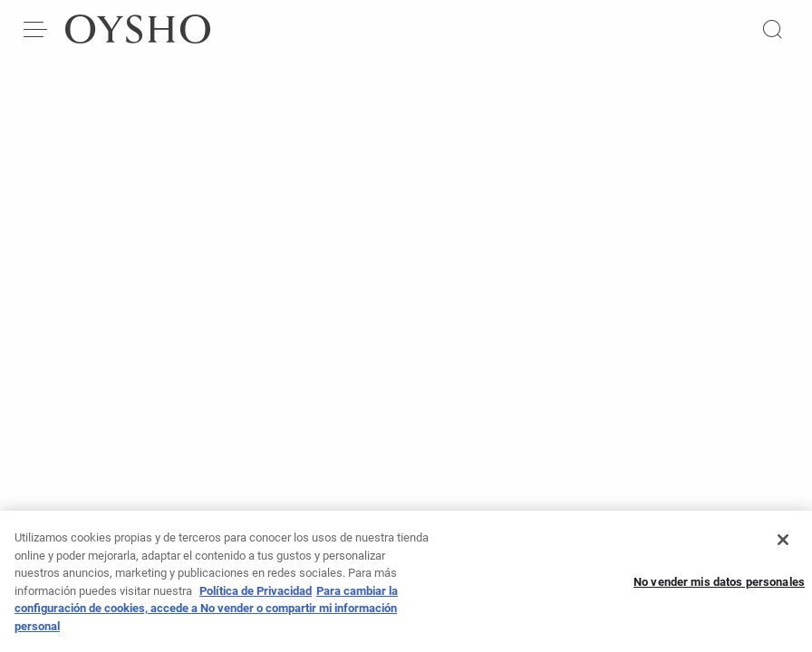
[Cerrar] (783, 545)
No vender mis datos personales (719, 588)
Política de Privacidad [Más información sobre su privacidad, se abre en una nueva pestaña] (256, 596)
